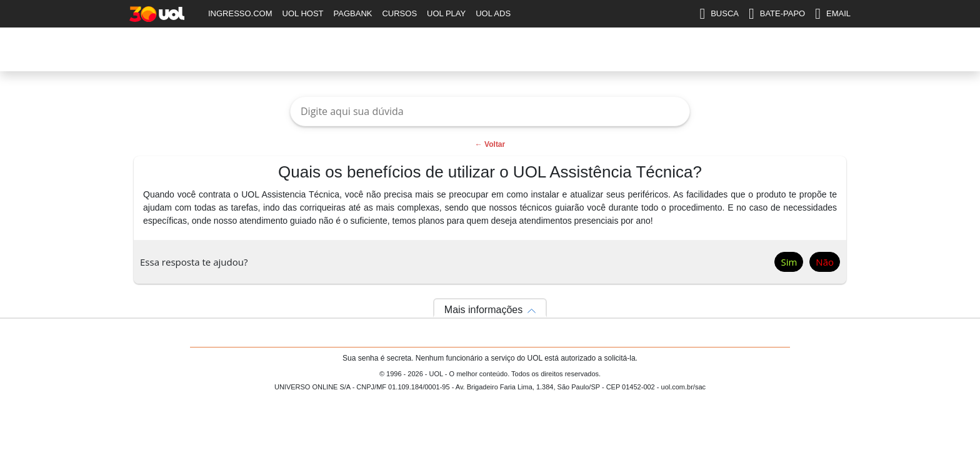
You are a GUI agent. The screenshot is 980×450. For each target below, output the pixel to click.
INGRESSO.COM (240, 13)
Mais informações (483, 310)
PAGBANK (353, 13)
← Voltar (490, 144)
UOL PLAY (446, 13)
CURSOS (399, 13)
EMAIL (833, 14)
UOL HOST (303, 13)
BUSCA (719, 14)
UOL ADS (493, 13)
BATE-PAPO (777, 14)
